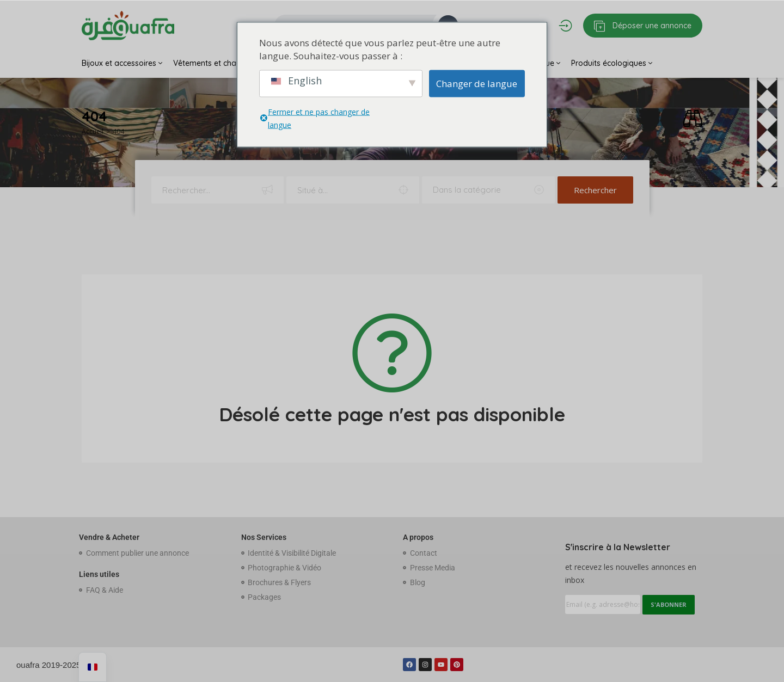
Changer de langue (477, 83)
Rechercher (595, 190)
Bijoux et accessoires (122, 63)
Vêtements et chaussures (221, 63)
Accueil (93, 131)
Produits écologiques (612, 63)
